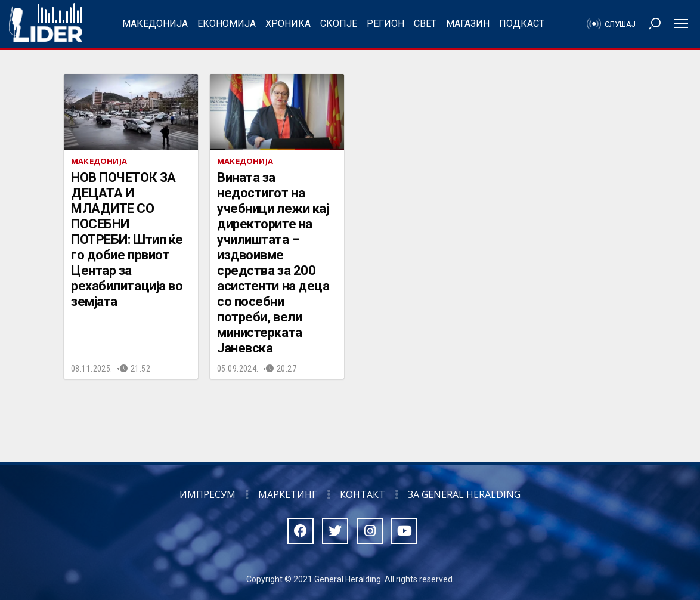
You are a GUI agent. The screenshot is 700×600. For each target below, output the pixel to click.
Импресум (207, 494)
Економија (227, 24)
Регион (385, 24)
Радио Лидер (46, 24)
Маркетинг (288, 494)
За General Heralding (464, 494)
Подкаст (522, 24)
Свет (425, 24)
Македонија (155, 24)
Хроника (288, 24)
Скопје (339, 24)
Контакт (363, 494)
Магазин (468, 24)
